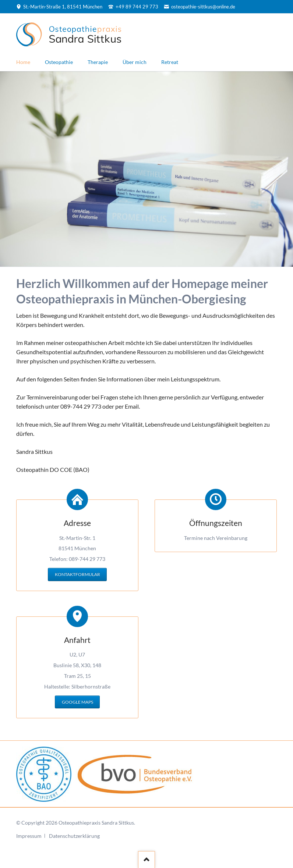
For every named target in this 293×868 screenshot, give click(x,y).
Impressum (29, 836)
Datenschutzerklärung (74, 836)
